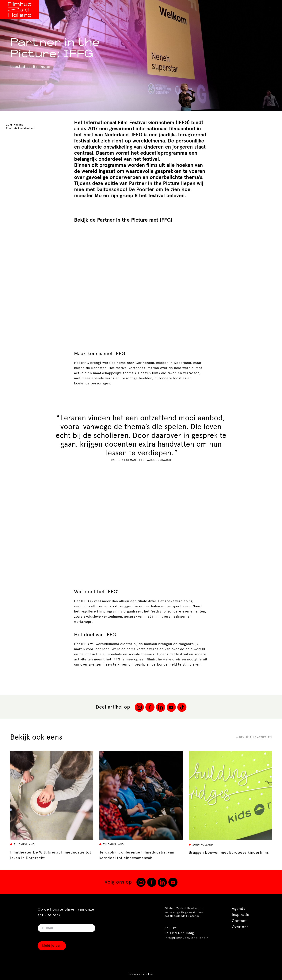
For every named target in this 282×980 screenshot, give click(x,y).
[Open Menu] (273, 9)
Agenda (239, 909)
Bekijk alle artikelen (254, 737)
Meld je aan (52, 946)
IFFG (85, 363)
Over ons (240, 927)
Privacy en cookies (141, 974)
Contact (239, 921)
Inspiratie (241, 915)
